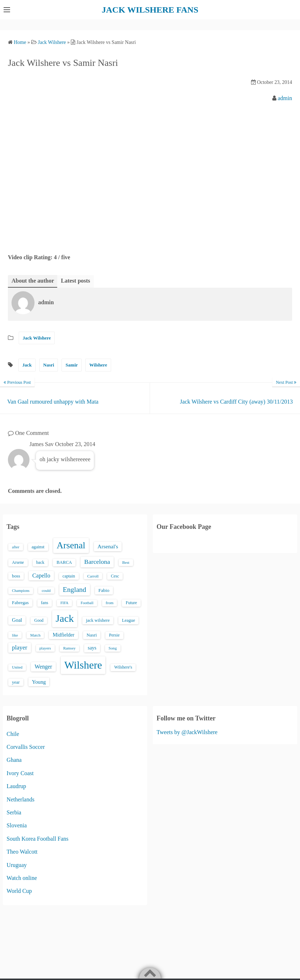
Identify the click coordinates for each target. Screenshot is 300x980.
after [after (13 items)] (15, 547)
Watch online (22, 878)
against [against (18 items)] (38, 547)
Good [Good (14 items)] (39, 620)
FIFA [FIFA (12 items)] (64, 603)
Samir (72, 365)
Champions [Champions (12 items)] (21, 591)
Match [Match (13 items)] (35, 635)
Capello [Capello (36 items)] (41, 576)
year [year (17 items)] (16, 682)
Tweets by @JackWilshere (187, 732)
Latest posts (75, 281)
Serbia (14, 812)
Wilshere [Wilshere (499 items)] (83, 665)
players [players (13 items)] (45, 648)
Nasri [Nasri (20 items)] (92, 635)
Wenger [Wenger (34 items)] (43, 667)
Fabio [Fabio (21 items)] (104, 590)
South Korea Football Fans (37, 839)
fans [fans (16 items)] (45, 603)
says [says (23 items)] (92, 648)
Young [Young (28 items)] (39, 682)
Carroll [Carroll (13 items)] (93, 576)
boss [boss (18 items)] (16, 576)
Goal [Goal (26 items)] (17, 620)
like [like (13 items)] (15, 635)
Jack (27, 365)
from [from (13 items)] (110, 603)
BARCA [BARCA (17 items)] (64, 562)
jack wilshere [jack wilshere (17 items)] (98, 620)
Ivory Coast (20, 773)
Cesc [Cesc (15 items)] (115, 576)
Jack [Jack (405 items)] (65, 618)
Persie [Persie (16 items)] (114, 635)
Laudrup (16, 786)
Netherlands (20, 799)
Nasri (49, 365)
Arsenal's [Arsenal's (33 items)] (108, 546)
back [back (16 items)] (40, 562)
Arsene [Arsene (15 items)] (18, 563)
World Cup (19, 891)
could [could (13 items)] (46, 590)
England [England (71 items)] (75, 590)
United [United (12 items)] (17, 667)
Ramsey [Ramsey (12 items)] (69, 648)
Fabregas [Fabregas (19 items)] (20, 603)
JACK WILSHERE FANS (150, 10)
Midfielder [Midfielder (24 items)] (63, 635)
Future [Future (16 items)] (131, 603)
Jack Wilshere (37, 338)
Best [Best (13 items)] (126, 562)
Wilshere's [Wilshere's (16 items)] (123, 667)
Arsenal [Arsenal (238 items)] (71, 545)
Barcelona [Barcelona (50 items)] (97, 562)
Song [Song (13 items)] (113, 648)
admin (285, 98)
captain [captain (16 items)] (69, 576)
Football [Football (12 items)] (87, 603)
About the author (33, 281)
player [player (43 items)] (19, 648)
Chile (13, 734)
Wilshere (98, 365)
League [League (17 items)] (129, 620)
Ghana (14, 760)
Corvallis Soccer (26, 747)
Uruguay (17, 865)
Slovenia (17, 825)
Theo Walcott (22, 852)
